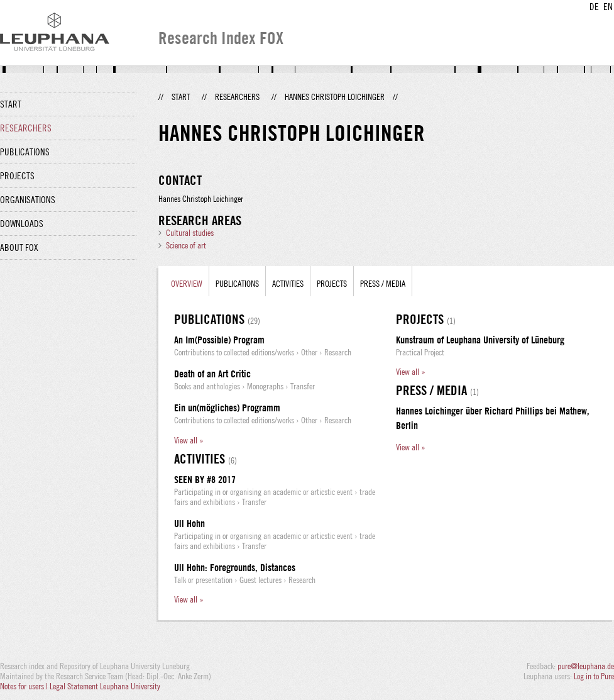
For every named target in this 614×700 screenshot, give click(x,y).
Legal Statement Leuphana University (105, 686)
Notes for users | (25, 686)
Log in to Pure (594, 676)
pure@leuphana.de (586, 666)
